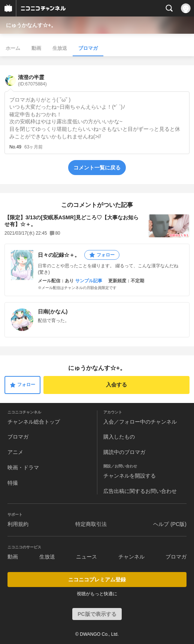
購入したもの (119, 437)
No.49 (15, 147)
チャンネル (131, 557)
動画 (36, 48)
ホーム (13, 48)
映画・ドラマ (23, 467)
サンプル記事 (89, 281)
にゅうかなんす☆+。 (31, 25)
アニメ (15, 452)
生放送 (60, 48)
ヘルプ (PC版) (170, 524)
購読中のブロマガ (124, 452)
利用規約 (18, 524)
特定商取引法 (91, 524)
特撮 (13, 483)
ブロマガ (88, 48)
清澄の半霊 (32, 80)
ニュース (87, 557)
